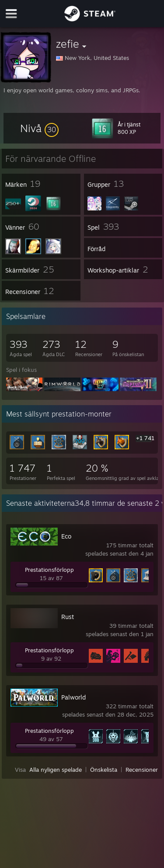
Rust (68, 617)
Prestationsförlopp (49, 570)
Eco (66, 536)
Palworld (73, 697)
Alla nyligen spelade (56, 770)
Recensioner (142, 770)
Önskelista (104, 770)
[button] (39, 128)
